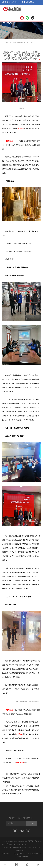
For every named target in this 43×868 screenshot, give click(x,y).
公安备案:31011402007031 (15, 844)
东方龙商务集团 (19, 42)
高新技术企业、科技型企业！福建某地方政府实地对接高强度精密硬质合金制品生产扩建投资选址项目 (21, 790)
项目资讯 (30, 42)
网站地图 (6, 854)
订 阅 (32, 823)
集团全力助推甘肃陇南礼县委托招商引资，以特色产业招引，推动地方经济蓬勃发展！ (21, 145)
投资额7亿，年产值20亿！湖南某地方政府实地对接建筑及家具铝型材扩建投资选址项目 (21, 778)
